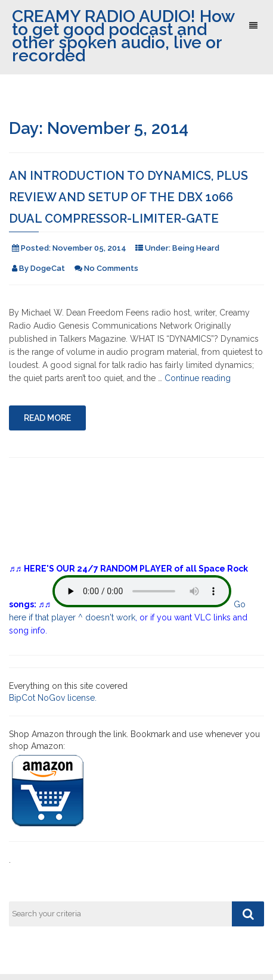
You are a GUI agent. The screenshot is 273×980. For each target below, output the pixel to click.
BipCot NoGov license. (53, 698)
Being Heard (196, 248)
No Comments (111, 268)
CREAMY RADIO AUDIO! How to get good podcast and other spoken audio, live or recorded (123, 36)
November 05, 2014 (89, 248)
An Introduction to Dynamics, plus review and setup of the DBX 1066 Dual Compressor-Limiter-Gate (128, 197)
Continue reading (198, 378)
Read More (47, 418)
